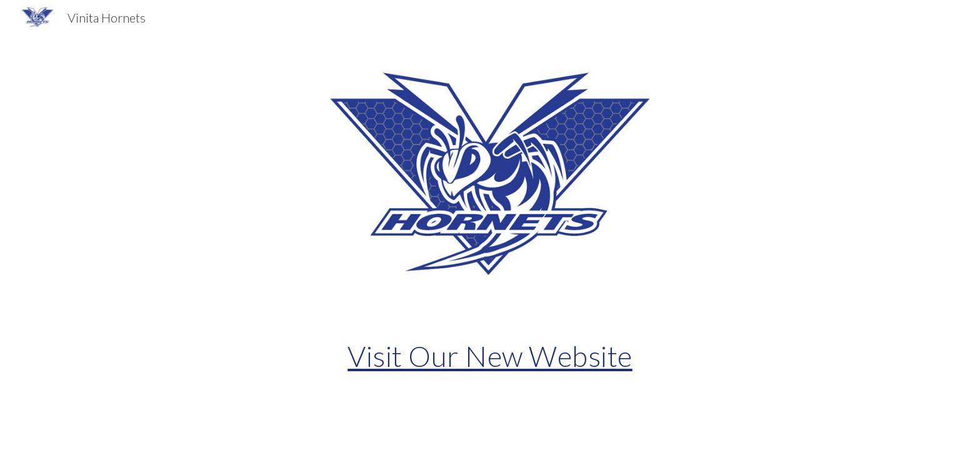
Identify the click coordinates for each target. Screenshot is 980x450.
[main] (490, 356)
